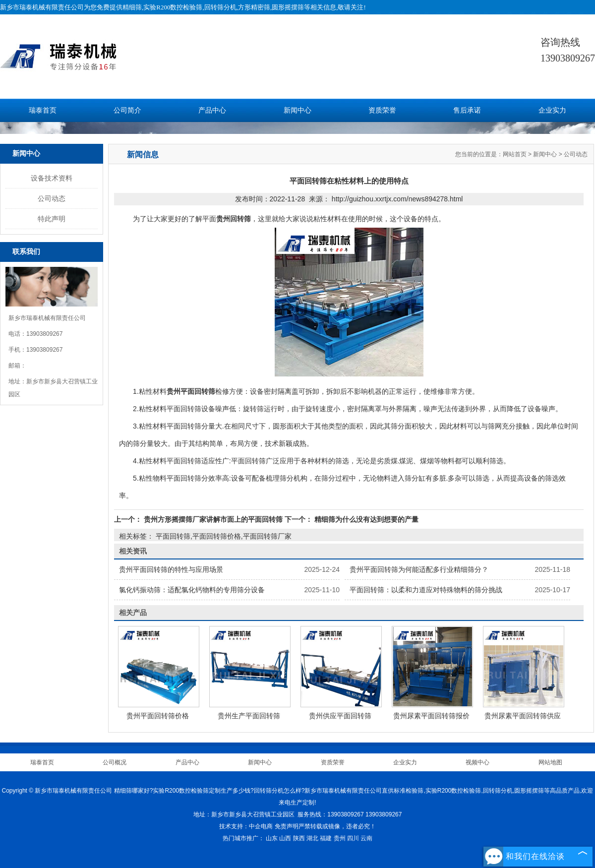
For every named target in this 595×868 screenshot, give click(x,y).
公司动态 (52, 198)
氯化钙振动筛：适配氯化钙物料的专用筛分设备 (192, 590)
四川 (353, 838)
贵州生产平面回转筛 (249, 716)
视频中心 (477, 762)
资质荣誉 (382, 110)
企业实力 (552, 110)
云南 (366, 838)
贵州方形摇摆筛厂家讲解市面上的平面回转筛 (213, 519)
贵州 (340, 838)
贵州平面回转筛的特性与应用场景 (171, 569)
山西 (285, 838)
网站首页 (515, 154)
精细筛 (132, 7)
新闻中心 (297, 110)
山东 (272, 838)
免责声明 (287, 826)
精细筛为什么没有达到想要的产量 (365, 519)
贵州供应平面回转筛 (340, 716)
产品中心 (212, 110)
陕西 (299, 838)
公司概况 (115, 762)
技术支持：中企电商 (246, 826)
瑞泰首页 (43, 110)
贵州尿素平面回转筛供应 (523, 716)
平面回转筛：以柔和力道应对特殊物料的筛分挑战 (426, 590)
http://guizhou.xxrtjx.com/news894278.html (397, 199)
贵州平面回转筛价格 (158, 716)
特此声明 (52, 219)
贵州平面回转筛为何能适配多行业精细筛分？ (419, 569)
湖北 (312, 838)
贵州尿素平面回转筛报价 (431, 716)
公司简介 (127, 110)
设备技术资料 (52, 178)
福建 (326, 838)
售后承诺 (467, 110)
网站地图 (550, 762)
